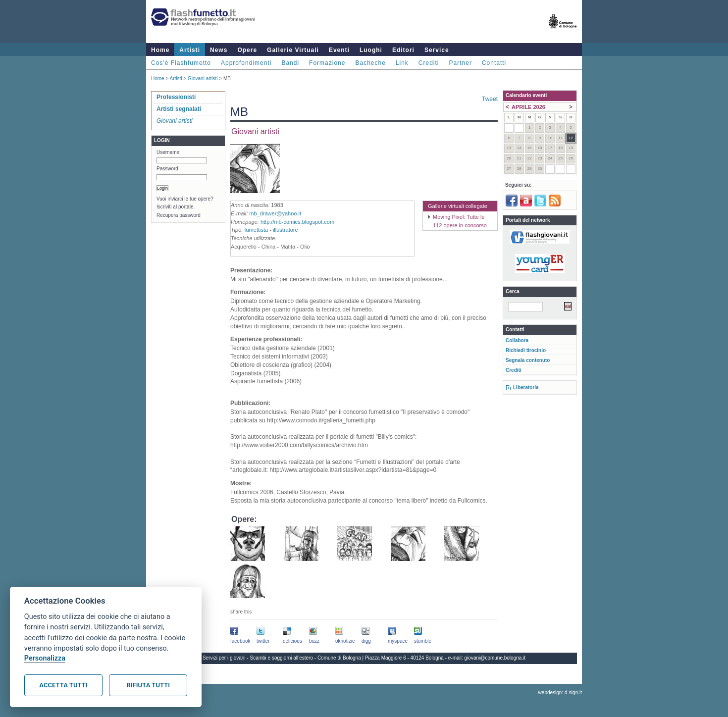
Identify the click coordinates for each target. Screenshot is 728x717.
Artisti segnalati (179, 109)
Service (437, 50)
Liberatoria (526, 387)
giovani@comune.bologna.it (495, 658)
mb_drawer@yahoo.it (275, 213)
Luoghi (371, 50)
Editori (403, 50)
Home (160, 50)
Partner (461, 63)
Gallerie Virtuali (293, 50)
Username (168, 152)
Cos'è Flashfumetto (181, 63)
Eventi (339, 50)
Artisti (190, 50)
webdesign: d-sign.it (560, 692)
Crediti (429, 63)
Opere (247, 50)
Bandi (290, 63)
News (219, 50)
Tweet (490, 99)
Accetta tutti (63, 685)
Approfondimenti (246, 63)
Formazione (327, 63)
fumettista (256, 230)
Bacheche (370, 63)
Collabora (517, 340)
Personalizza (45, 658)
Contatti (494, 63)
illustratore (286, 230)
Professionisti (176, 97)
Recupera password (179, 215)
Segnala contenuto (528, 360)
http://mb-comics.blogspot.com (297, 222)
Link (402, 63)
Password (167, 169)
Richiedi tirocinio (526, 350)
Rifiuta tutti (148, 685)
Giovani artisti (203, 78)
